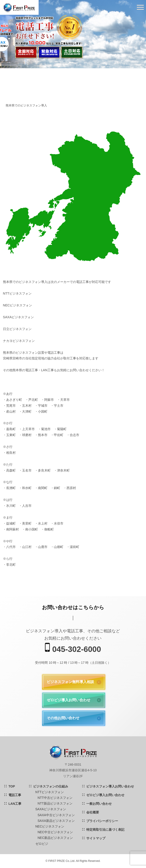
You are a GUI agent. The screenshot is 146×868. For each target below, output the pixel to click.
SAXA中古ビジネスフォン (56, 815)
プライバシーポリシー (102, 821)
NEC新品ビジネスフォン (55, 838)
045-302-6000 (73, 648)
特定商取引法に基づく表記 (105, 830)
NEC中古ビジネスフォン (55, 832)
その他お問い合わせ (63, 718)
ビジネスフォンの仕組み (51, 786)
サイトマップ (96, 838)
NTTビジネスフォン (50, 792)
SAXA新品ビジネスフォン (56, 821)
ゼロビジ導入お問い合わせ (69, 700)
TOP (12, 786)
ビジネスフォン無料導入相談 (70, 682)
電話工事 (15, 795)
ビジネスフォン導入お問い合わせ (110, 786)
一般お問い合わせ (99, 804)
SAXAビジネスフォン (51, 809)
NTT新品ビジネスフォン (55, 803)
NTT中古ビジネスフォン (55, 798)
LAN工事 (15, 804)
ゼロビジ (42, 844)
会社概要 (93, 812)
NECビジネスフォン (50, 826)
